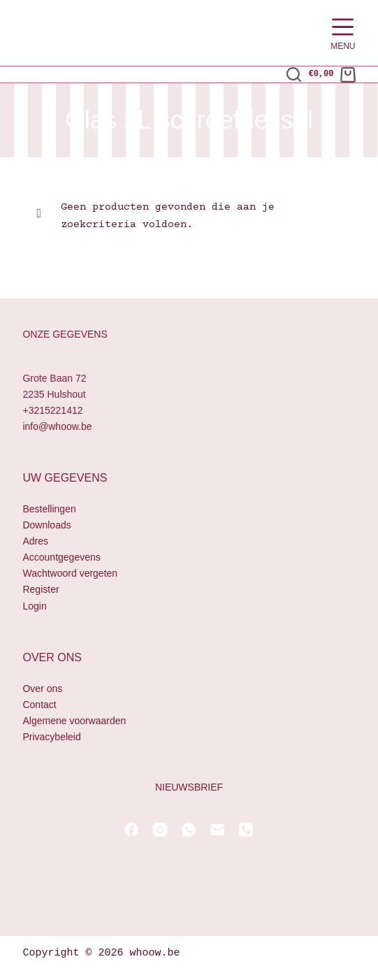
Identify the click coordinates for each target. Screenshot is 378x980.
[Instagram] (160, 830)
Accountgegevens (61, 557)
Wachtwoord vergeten (70, 573)
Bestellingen (49, 509)
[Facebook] (131, 830)
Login (34, 606)
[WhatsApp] (189, 830)
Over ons (42, 689)
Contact (39, 705)
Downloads (46, 525)
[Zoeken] (294, 74)
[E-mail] (217, 830)
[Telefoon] (246, 830)
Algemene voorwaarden (74, 721)
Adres (35, 541)
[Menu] (343, 33)
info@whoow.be (57, 426)
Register (41, 589)
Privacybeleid (51, 737)
